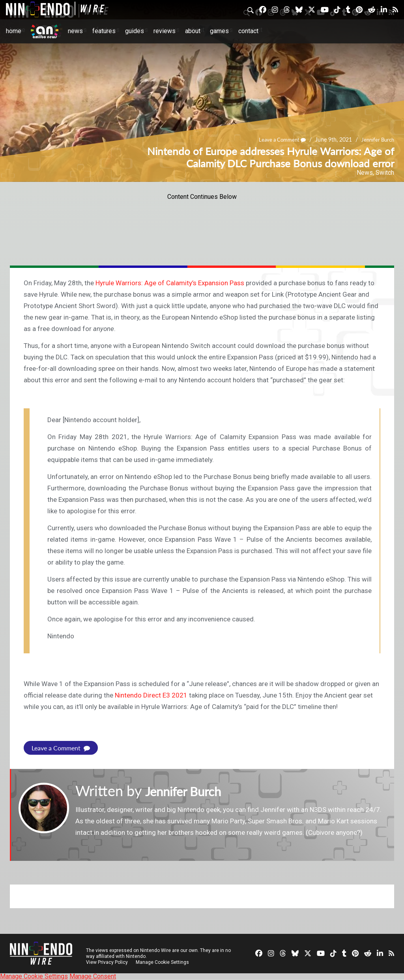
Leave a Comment (278, 140)
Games (219, 31)
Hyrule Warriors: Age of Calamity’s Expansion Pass (170, 283)
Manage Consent (93, 976)
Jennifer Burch (376, 140)
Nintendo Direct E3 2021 (151, 695)
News (75, 31)
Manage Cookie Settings (164, 962)
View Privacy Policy (107, 962)
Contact (248, 31)
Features (104, 31)
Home (14, 31)
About (193, 31)
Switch (385, 173)
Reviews (165, 31)
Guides (135, 31)
